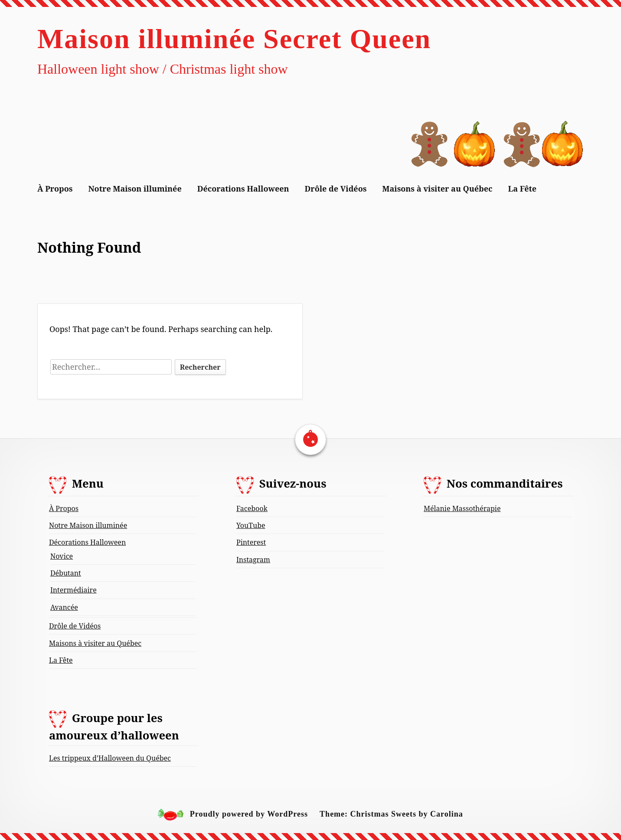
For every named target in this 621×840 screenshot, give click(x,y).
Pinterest (251, 542)
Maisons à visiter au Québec (437, 189)
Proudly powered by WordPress (249, 814)
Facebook (252, 508)
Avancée (64, 607)
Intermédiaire (74, 590)
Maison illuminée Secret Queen (234, 39)
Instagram (253, 560)
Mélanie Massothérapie (462, 508)
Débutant (66, 573)
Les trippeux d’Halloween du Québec (110, 758)
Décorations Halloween (243, 189)
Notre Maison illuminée (135, 189)
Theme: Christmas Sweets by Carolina (391, 814)
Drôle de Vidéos (336, 189)
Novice (62, 556)
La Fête (523, 189)
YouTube (251, 525)
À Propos (55, 189)
